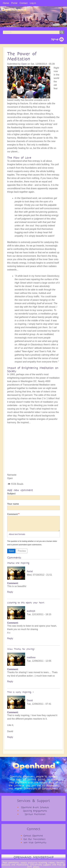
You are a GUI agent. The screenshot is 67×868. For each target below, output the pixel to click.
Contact (23, 3)
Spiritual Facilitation (35, 817)
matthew (31, 660)
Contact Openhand (33, 838)
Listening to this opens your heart (26, 605)
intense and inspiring (18, 566)
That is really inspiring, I (20, 695)
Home (6, 3)
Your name (13, 504)
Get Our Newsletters (34, 842)
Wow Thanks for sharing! (21, 652)
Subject (11, 494)
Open (24, 64)
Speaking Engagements (35, 814)
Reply (10, 595)
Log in (33, 3)
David (30, 703)
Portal (14, 3)
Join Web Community (35, 845)
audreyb (31, 614)
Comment (12, 514)
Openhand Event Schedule (35, 810)
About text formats (17, 537)
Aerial (30, 574)
